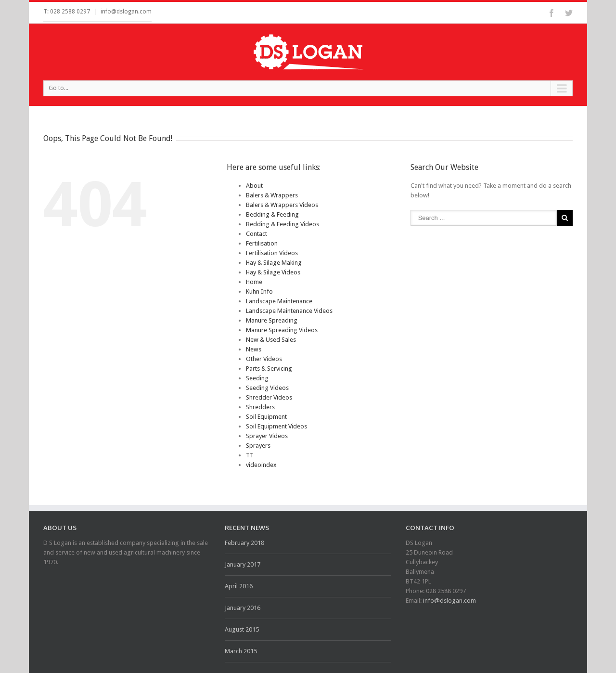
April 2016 (239, 586)
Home (254, 282)
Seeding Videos (267, 388)
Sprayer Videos (267, 436)
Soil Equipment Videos (276, 426)
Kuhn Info (259, 291)
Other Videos (264, 359)
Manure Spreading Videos (282, 330)
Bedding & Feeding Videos (282, 224)
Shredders (260, 407)
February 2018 (244, 543)
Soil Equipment (266, 417)
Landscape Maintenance (279, 301)
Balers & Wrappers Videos (282, 205)
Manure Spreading (272, 320)
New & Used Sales (271, 340)
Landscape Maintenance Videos (289, 311)
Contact (257, 234)
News (254, 349)
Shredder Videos (269, 397)
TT (250, 455)
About (254, 186)
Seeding (257, 378)
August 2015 (242, 629)
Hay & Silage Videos (273, 272)
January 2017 (243, 564)
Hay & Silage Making (274, 263)
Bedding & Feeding (272, 214)
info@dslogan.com (126, 12)
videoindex (261, 465)
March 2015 (241, 651)
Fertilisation (262, 243)
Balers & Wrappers (272, 195)
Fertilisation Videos (272, 253)
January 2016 (243, 608)
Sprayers (258, 446)
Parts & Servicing (269, 369)
